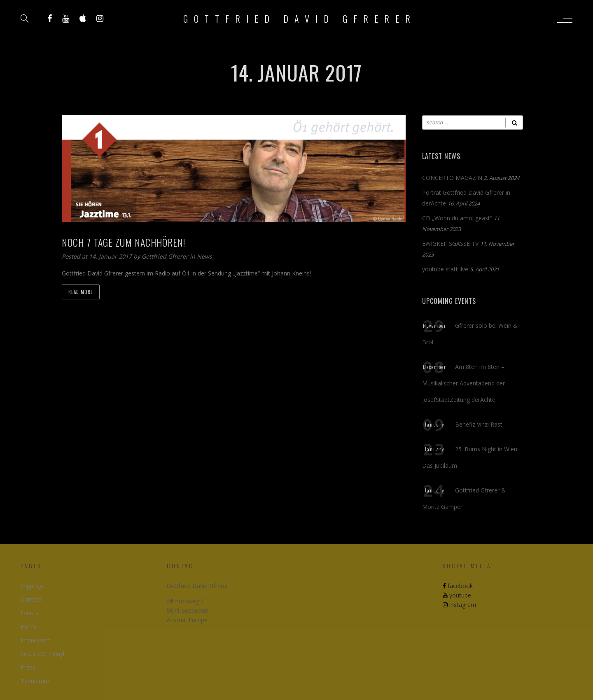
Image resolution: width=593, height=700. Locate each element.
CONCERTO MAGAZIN (452, 178)
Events (29, 613)
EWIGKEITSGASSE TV (450, 244)
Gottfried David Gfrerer (300, 19)
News (204, 256)
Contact (31, 599)
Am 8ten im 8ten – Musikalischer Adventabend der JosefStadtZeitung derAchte (463, 383)
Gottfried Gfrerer (166, 256)
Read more (81, 292)
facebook (458, 586)
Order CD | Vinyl (42, 654)
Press (28, 667)
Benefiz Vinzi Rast (479, 424)
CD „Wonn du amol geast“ (457, 218)
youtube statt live (445, 269)
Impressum (36, 640)
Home (29, 626)
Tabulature (35, 681)
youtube (457, 595)
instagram (459, 605)
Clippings (32, 586)
